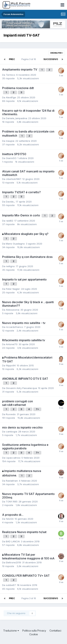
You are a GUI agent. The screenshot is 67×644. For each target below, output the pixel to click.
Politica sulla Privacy (34, 631)
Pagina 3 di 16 (29, 59)
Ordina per (57, 53)
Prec (12, 59)
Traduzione (11, 631)
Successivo (51, 59)
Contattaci (55, 631)
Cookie (34, 634)
